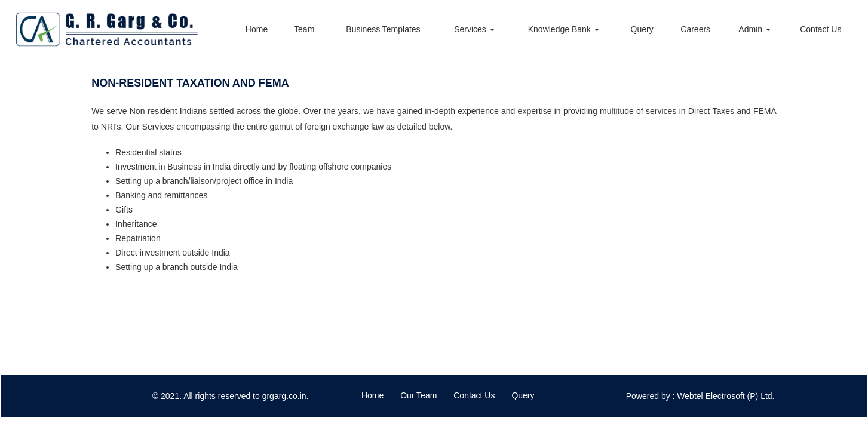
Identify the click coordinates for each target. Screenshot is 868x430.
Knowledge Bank (564, 29)
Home (257, 29)
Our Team (418, 395)
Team (304, 29)
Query (642, 29)
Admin (754, 29)
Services (474, 29)
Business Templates (383, 29)
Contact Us (821, 29)
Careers (695, 29)
